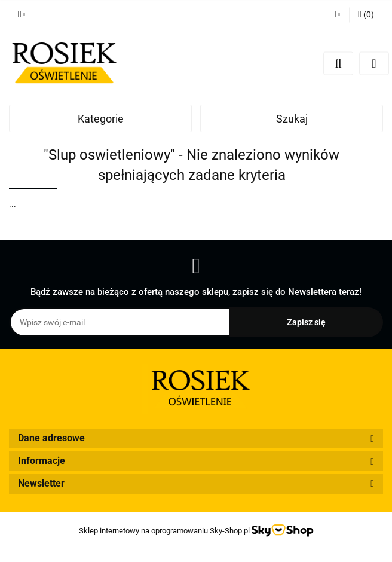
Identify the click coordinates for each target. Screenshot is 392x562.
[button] (366, 15)
